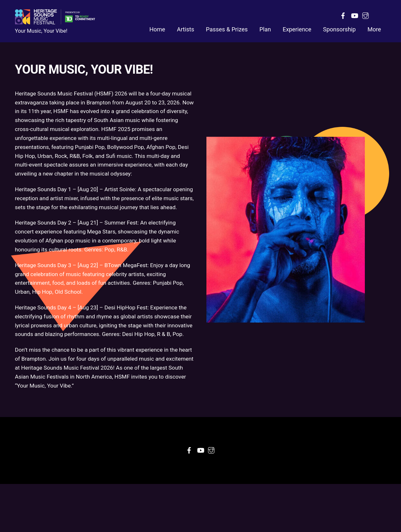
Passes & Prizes (227, 30)
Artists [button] (186, 30)
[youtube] (354, 15)
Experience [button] (297, 30)
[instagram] (365, 15)
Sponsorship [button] (339, 30)
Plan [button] (265, 30)
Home (157, 30)
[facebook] (343, 15)
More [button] (374, 30)
